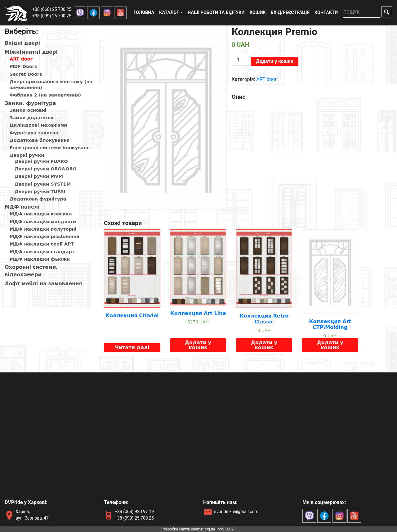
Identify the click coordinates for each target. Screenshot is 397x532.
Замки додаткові (31, 118)
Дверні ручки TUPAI (40, 192)
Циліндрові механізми (38, 125)
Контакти (326, 13)
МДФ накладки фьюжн (40, 259)
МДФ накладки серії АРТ (42, 244)
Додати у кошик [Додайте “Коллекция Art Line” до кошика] (198, 345)
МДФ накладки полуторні (43, 229)
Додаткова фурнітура (38, 199)
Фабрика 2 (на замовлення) (45, 95)
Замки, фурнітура (30, 103)
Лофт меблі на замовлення (43, 284)
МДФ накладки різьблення (45, 237)
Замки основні (28, 110)
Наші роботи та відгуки (216, 13)
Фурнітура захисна (34, 133)
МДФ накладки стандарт (42, 252)
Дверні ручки (27, 155)
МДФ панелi (22, 207)
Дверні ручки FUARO (41, 161)
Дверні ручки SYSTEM (43, 184)
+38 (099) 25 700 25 (52, 16)
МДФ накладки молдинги (43, 222)
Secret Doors (26, 74)
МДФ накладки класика (41, 214)
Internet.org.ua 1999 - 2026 (213, 529)
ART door (21, 59)
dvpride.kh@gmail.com (236, 512)
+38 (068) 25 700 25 (52, 9)
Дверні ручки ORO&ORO (46, 169)
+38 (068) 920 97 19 (134, 512)
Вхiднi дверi (22, 43)
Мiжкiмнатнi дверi (31, 52)
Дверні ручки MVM (39, 176)
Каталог (169, 13)
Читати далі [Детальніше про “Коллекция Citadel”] (132, 347)
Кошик (258, 13)
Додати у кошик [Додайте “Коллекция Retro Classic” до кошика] (264, 345)
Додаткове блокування (40, 140)
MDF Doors (23, 66)
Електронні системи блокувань (50, 148)
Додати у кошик (275, 61)
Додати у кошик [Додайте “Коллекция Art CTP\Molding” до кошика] (330, 345)
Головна (144, 13)
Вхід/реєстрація (290, 13)
